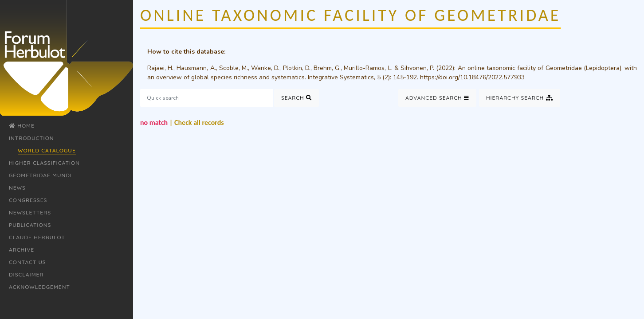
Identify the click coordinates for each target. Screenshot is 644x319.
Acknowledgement (39, 287)
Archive (22, 250)
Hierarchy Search (520, 98)
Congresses (28, 200)
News (17, 188)
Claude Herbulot (37, 237)
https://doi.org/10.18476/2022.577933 (472, 77)
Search (296, 98)
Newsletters (30, 212)
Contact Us (27, 262)
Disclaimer (26, 274)
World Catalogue (47, 150)
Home (22, 126)
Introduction (31, 138)
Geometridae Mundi (40, 175)
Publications (30, 225)
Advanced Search (437, 98)
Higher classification (44, 163)
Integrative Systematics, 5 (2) (349, 77)
